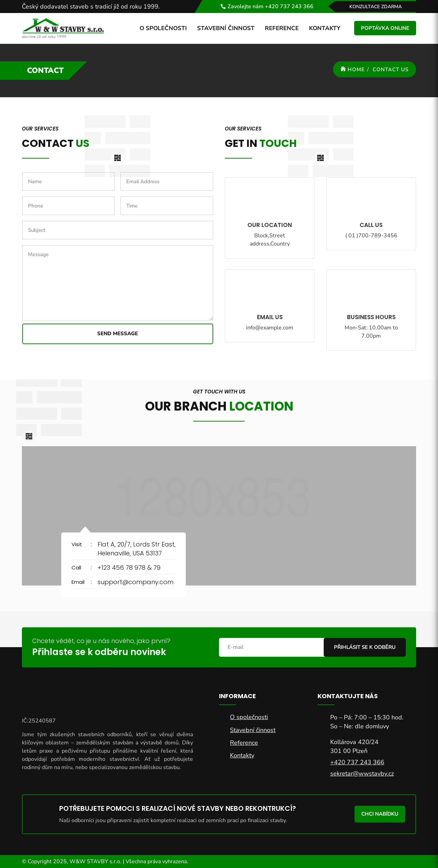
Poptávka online (385, 28)
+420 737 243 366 (357, 762)
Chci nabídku (380, 814)
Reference (282, 28)
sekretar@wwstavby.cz (362, 773)
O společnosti (163, 28)
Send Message (118, 334)
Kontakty (325, 28)
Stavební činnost (226, 28)
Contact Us (391, 70)
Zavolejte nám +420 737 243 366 (270, 7)
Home (356, 70)
